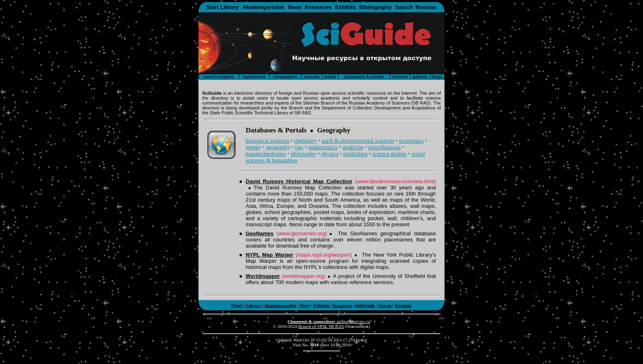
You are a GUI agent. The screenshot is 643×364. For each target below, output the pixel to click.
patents (420, 77)
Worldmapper (263, 276)
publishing (355, 154)
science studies (390, 154)
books (330, 77)
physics (330, 154)
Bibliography (375, 7)
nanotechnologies (266, 154)
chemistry (305, 141)
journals (312, 77)
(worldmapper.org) (304, 276)
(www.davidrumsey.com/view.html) (395, 181)
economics (411, 141)
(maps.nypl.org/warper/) (324, 255)
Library (229, 7)
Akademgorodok (263, 7)
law (299, 147)
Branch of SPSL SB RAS (321, 326)
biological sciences (267, 141)
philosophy (303, 154)
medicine (353, 147)
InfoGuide (365, 305)
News (295, 7)
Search (404, 7)
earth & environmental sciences (358, 141)
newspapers (285, 77)
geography (278, 147)
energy (253, 147)
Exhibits (345, 7)
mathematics (323, 147)
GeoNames (260, 233)
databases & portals (364, 77)
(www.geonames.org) (302, 233)
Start (212, 7)
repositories (254, 77)
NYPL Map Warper (269, 255)
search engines (219, 77)
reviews (400, 77)
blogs (437, 77)
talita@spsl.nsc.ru (353, 321)
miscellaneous (384, 147)
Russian (426, 7)
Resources (318, 7)
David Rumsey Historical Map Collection (299, 181)
